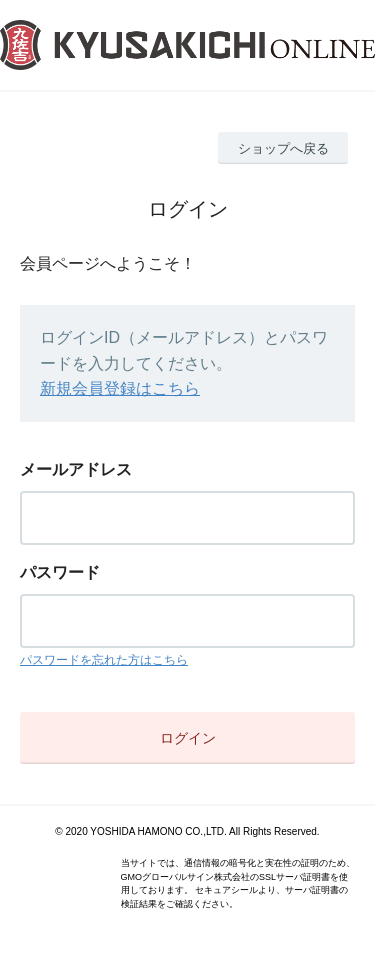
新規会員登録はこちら (120, 388)
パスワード (60, 572)
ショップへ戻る (283, 148)
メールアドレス (76, 469)
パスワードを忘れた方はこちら (104, 660)
